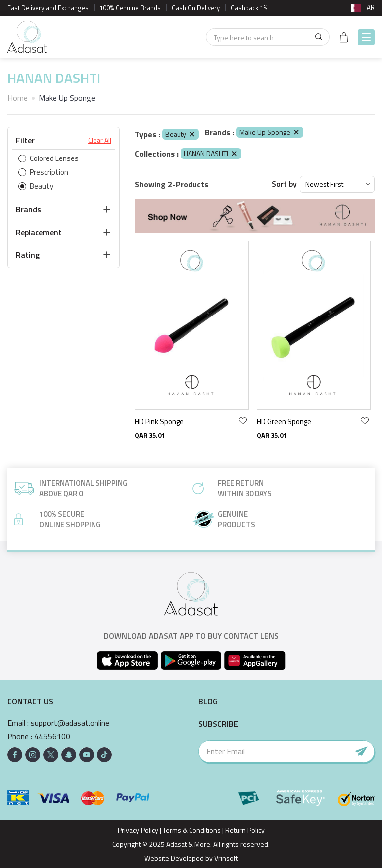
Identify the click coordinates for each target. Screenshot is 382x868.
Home (18, 98)
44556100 (52, 737)
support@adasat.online (70, 723)
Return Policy (245, 830)
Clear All (100, 140)
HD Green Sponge (284, 422)
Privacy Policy (138, 830)
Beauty (181, 134)
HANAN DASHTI (211, 153)
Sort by (284, 184)
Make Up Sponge (270, 132)
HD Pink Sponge (159, 422)
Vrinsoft (225, 858)
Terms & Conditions (192, 830)
